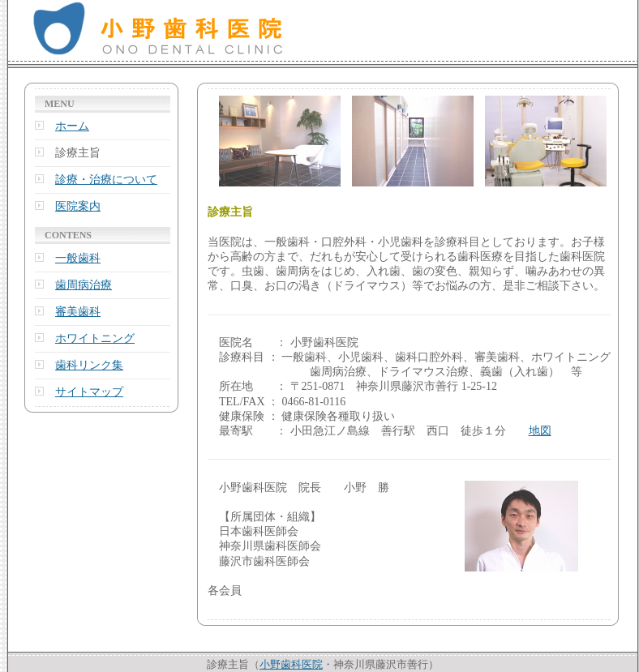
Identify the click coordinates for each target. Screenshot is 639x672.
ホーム (72, 126)
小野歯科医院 (291, 664)
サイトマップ (89, 392)
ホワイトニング (95, 338)
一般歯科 (78, 258)
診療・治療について (106, 180)
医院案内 (78, 206)
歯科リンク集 (89, 365)
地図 (540, 431)
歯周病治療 (84, 285)
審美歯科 (78, 312)
